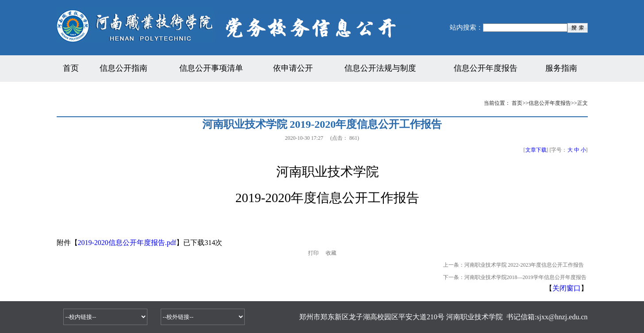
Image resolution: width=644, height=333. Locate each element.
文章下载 (536, 150)
